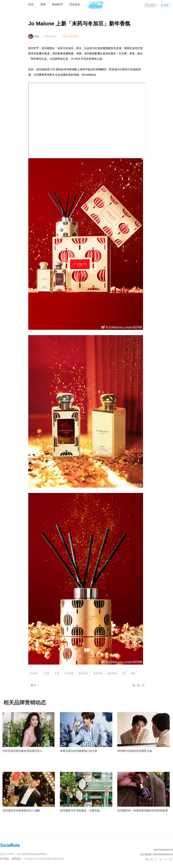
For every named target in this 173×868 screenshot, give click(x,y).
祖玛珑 (34, 673)
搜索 (152, 5)
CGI (124, 673)
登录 (167, 5)
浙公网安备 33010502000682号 (157, 854)
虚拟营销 (112, 673)
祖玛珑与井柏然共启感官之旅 (135, 751)
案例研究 (58, 4)
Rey (37, 36)
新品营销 (98, 673)
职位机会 (75, 4)
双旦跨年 (83, 673)
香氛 (133, 673)
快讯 (31, 4)
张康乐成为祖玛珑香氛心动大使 (79, 751)
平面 (57, 673)
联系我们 (17, 859)
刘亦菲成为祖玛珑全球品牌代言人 (22, 751)
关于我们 (5, 859)
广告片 (46, 673)
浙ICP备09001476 (164, 850)
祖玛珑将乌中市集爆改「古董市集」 (81, 811)
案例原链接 (73, 36)
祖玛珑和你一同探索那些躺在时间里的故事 (143, 811)
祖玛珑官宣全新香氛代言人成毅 (21, 811)
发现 (43, 4)
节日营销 (69, 673)
